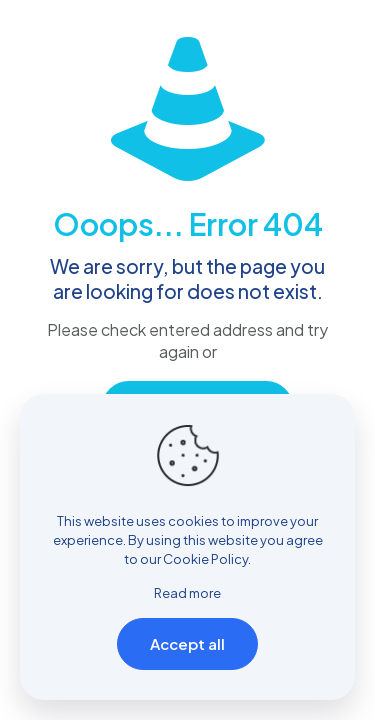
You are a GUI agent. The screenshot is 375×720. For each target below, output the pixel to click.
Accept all (187, 643)
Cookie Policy (205, 559)
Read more (187, 593)
